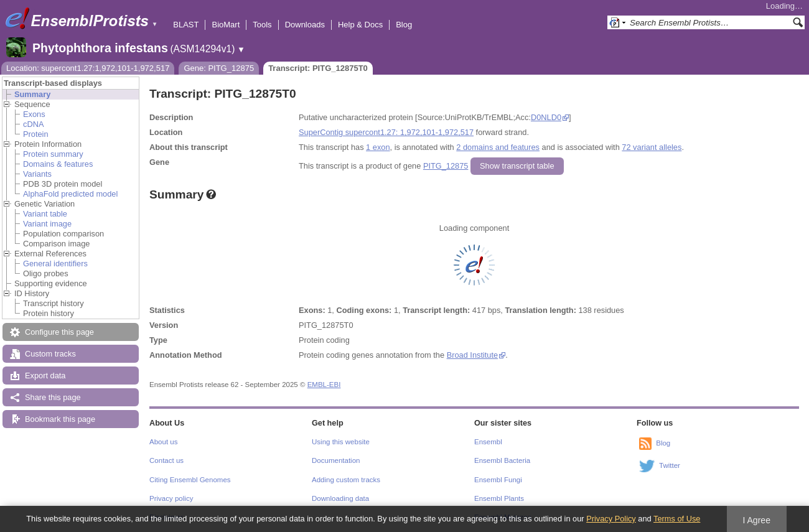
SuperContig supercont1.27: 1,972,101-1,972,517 (386, 132)
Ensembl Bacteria (502, 460)
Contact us (166, 460)
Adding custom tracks (346, 480)
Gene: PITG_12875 (219, 68)
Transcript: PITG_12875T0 (318, 68)
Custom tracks (50, 354)
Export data (45, 376)
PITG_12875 (446, 166)
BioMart (226, 25)
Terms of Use (677, 519)
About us (163, 442)
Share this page (53, 397)
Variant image (47, 224)
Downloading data (340, 498)
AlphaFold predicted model (70, 194)
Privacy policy (171, 498)
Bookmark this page (60, 419)
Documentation (336, 460)
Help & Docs (360, 25)
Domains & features (58, 164)
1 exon (378, 147)
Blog (404, 25)
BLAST (186, 25)
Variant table (45, 214)
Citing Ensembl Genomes (190, 480)
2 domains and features (498, 147)
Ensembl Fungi (498, 480)
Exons (34, 114)
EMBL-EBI (324, 385)
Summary (32, 94)
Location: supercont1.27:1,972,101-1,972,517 (88, 68)
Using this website (341, 442)
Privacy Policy (611, 519)
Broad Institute (473, 355)
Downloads (305, 25)
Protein (36, 134)
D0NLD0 (546, 117)
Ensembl (488, 442)
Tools (262, 25)
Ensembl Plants (499, 498)
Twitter (670, 465)
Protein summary (53, 154)
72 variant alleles (652, 147)
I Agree (756, 520)
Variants (37, 174)
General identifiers (55, 264)
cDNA (33, 124)
